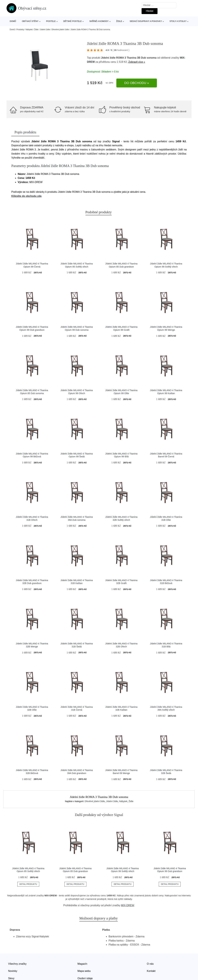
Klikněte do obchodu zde (26, 196)
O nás (150, 964)
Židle (119, 21)
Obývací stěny (30, 21)
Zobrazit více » (137, 62)
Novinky (13, 971)
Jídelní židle (45, 30)
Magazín (82, 964)
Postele (51, 21)
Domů (13, 21)
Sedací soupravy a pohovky (146, 21)
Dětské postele (73, 21)
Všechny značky (17, 964)
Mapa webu (84, 971)
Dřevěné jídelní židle (60, 30)
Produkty (20, 30)
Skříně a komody (99, 21)
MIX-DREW (128, 905)
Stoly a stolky (178, 21)
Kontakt (151, 971)
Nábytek (29, 30)
